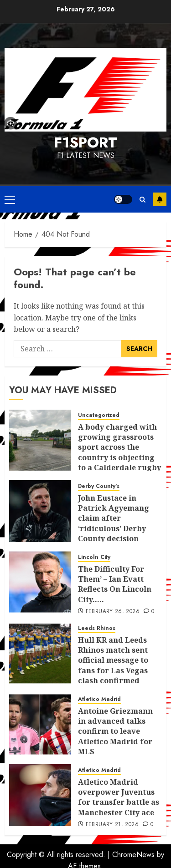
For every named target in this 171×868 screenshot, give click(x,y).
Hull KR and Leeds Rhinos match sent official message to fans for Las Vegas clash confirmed (113, 660)
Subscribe (160, 199)
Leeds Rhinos (97, 628)
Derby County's (99, 486)
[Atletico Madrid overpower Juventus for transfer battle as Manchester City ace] (40, 795)
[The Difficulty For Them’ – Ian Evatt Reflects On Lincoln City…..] (40, 582)
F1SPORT (86, 142)
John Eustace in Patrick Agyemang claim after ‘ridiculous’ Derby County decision (114, 518)
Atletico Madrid (99, 699)
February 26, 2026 (113, 612)
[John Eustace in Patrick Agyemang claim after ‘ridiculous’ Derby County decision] (40, 511)
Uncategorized (99, 415)
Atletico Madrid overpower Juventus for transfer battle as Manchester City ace (119, 797)
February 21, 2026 (112, 825)
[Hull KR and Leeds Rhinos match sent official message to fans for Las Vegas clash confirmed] (40, 653)
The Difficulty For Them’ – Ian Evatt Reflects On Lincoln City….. (115, 584)
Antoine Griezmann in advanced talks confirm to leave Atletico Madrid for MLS (115, 731)
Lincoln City (94, 557)
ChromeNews (133, 855)
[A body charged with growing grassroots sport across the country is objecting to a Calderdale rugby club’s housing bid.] (40, 440)
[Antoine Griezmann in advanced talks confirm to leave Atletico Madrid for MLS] (40, 724)
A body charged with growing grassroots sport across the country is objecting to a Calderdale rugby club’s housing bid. (119, 452)
